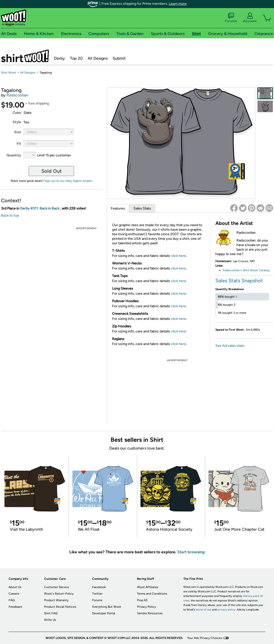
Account (250, 18)
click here (178, 256)
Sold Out (52, 171)
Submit (119, 58)
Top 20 (76, 58)
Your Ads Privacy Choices (205, 638)
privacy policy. (227, 610)
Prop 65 (142, 600)
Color (17, 113)
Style (17, 122)
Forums (231, 18)
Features (118, 208)
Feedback (15, 607)
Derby (59, 58)
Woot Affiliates (148, 587)
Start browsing (191, 552)
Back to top (10, 215)
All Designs (98, 58)
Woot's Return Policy (59, 594)
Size (18, 132)
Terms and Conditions (152, 594)
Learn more (178, 4)
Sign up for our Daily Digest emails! (68, 181)
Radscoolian (17, 95)
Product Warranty (56, 600)
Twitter (97, 594)
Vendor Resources (150, 613)
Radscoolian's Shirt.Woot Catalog (246, 270)
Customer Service (57, 587)
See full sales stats (230, 346)
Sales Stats (142, 208)
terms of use (204, 610)
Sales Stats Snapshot (239, 281)
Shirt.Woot (25, 56)
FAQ (12, 600)
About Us (15, 587)
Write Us (50, 620)
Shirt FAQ (51, 613)
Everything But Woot (107, 607)
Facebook (99, 587)
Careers (14, 594)
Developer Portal (104, 613)
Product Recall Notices (60, 607)
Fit (19, 144)
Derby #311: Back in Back (40, 208)
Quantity (14, 155)
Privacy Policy (146, 607)
